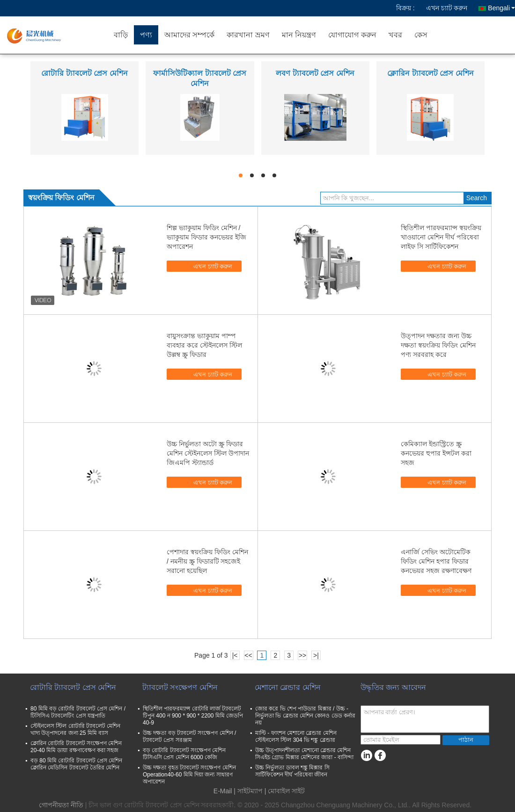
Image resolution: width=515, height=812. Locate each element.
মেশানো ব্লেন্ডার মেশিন (288, 687)
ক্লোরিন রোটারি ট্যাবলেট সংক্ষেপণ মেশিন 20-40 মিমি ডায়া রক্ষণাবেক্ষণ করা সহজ (76, 747)
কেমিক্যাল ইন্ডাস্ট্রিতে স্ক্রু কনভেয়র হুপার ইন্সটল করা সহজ (436, 453)
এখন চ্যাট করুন (447, 8)
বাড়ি (121, 35)
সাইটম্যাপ (250, 791)
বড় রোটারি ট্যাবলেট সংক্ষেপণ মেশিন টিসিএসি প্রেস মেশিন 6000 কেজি (184, 754)
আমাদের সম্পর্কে (189, 35)
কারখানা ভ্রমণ (248, 35)
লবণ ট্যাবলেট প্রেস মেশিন (315, 73)
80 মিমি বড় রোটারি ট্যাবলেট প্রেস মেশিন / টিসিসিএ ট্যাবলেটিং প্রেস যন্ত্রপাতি (78, 712)
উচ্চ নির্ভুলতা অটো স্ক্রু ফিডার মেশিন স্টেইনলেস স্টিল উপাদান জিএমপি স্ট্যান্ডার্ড (208, 453)
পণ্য (146, 35)
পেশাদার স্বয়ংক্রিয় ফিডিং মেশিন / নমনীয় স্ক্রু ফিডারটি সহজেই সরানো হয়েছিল (207, 561)
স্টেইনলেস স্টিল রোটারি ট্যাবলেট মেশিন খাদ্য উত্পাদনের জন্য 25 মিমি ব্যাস (75, 729)
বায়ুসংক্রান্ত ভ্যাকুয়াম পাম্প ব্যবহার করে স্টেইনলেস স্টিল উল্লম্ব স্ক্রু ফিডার (204, 345)
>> (302, 655)
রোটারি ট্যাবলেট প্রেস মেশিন (84, 73)
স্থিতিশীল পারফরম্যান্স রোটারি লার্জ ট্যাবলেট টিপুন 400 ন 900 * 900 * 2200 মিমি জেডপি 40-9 (193, 716)
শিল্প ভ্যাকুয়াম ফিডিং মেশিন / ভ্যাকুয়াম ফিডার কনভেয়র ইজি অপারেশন (206, 237)
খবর (395, 35)
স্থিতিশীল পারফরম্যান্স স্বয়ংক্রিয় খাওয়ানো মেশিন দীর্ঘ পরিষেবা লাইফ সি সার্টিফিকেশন (441, 237)
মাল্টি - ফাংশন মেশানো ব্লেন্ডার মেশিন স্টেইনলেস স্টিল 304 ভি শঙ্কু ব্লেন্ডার (296, 736)
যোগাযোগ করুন (352, 35)
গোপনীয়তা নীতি (61, 805)
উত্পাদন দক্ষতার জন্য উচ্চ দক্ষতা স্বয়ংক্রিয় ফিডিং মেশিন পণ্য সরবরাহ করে (438, 345)
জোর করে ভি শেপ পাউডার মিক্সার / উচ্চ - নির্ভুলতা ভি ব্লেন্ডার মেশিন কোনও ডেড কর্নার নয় (305, 716)
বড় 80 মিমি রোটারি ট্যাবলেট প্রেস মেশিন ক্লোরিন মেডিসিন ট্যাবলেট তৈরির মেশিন (76, 764)
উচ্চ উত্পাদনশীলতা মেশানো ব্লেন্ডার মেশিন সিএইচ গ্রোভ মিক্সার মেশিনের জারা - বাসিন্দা (304, 754)
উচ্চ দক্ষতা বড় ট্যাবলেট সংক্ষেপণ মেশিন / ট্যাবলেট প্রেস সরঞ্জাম (189, 736)
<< (248, 655)
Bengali (501, 8)
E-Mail (223, 791)
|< (235, 655)
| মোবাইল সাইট (285, 791)
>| (316, 655)
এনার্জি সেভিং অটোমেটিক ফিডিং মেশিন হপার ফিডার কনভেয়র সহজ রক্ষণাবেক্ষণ (436, 561)
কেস (421, 35)
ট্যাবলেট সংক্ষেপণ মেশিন (180, 687)
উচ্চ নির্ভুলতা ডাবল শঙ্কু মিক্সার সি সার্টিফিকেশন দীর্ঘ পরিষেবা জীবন (292, 771)
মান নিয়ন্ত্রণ (299, 35)
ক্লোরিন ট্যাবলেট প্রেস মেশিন (430, 73)
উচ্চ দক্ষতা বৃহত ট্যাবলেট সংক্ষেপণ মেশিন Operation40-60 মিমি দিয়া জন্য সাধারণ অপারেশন (189, 775)
